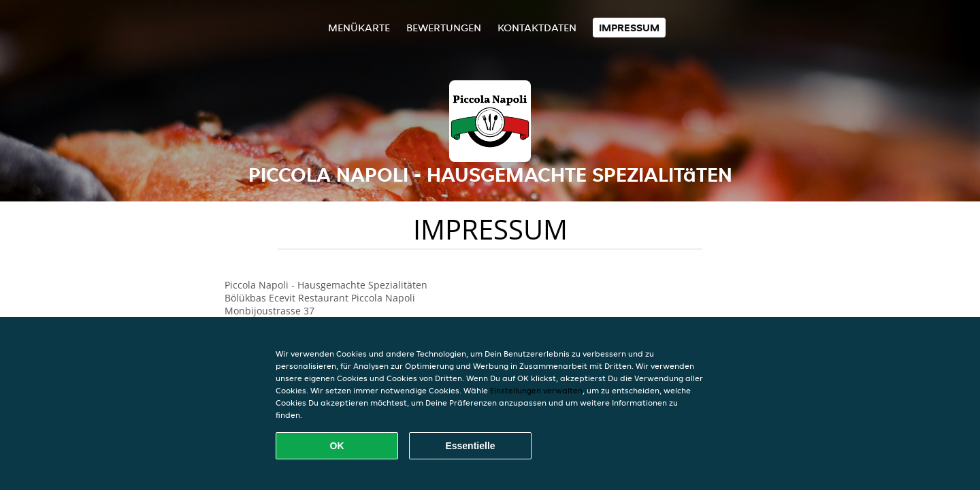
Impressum (629, 28)
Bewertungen (444, 28)
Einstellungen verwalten (536, 390)
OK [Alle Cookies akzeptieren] (337, 446)
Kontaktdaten (537, 28)
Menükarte (359, 28)
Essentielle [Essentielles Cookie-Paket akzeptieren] (470, 446)
